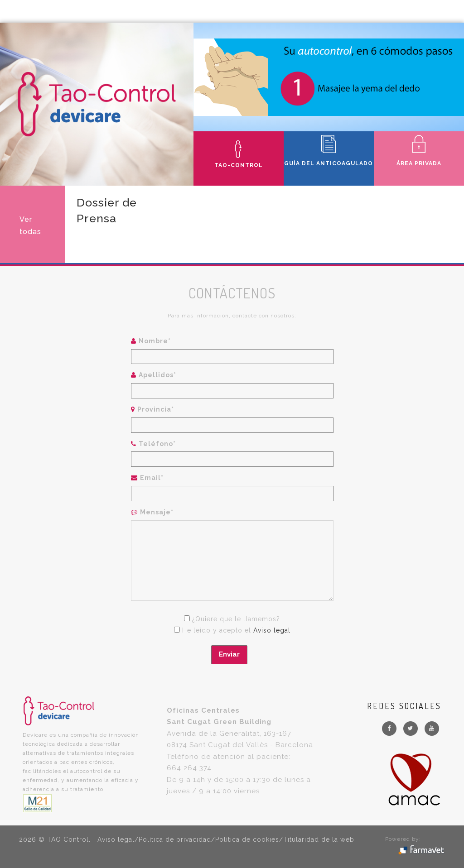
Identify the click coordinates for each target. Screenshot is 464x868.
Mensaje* (157, 512)
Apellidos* (157, 375)
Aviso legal (272, 630)
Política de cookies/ (249, 839)
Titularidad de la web (319, 839)
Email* (152, 478)
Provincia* (156, 409)
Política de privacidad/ (177, 839)
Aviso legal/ (118, 839)
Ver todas (30, 225)
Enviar (229, 654)
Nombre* (155, 341)
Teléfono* (157, 444)
